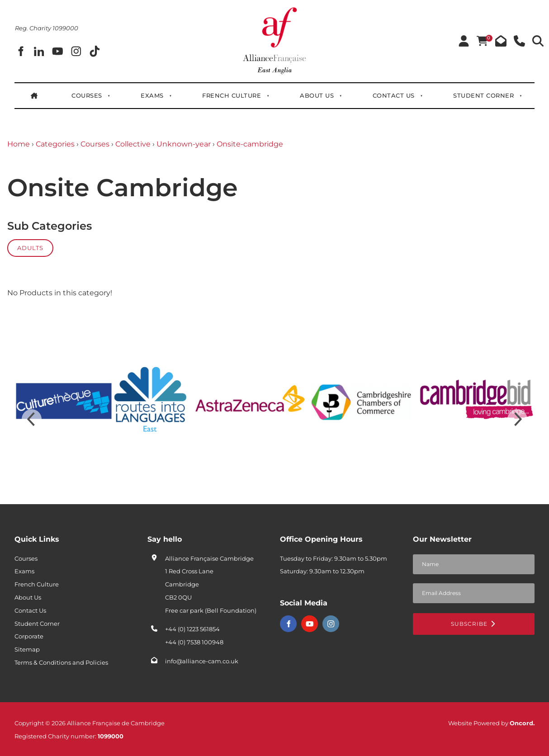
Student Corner (483, 95)
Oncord (521, 723)
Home (19, 144)
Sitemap (27, 649)
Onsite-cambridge (250, 144)
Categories (55, 144)
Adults (30, 248)
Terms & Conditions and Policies (61, 662)
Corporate (29, 636)
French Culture (232, 95)
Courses (87, 95)
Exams (152, 95)
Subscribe (473, 624)
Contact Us (394, 95)
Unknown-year (184, 144)
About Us (317, 95)
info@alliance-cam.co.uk (202, 661)
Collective (133, 144)
